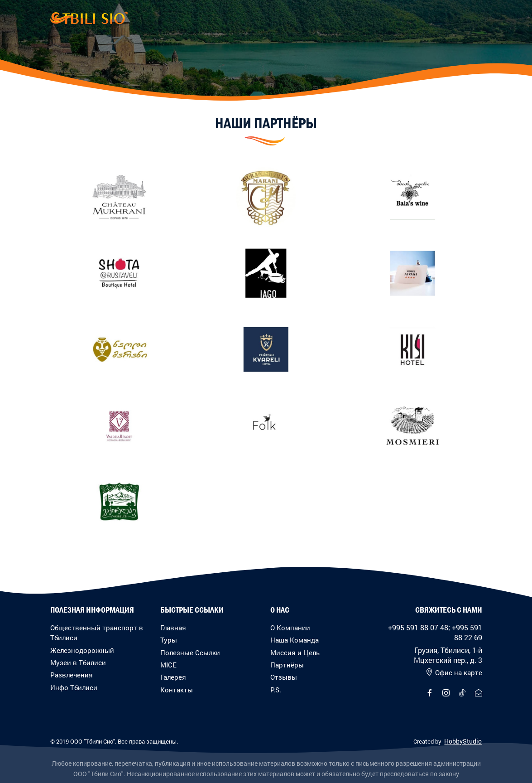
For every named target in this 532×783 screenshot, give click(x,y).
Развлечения (72, 675)
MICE (168, 665)
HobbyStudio (463, 741)
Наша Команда (295, 640)
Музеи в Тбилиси (78, 662)
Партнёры (287, 665)
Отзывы (284, 677)
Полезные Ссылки (190, 652)
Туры (169, 640)
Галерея (173, 677)
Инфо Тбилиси (74, 687)
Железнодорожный (82, 650)
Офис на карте (454, 672)
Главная (173, 628)
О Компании (290, 628)
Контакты (177, 690)
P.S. (276, 690)
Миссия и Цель (295, 652)
